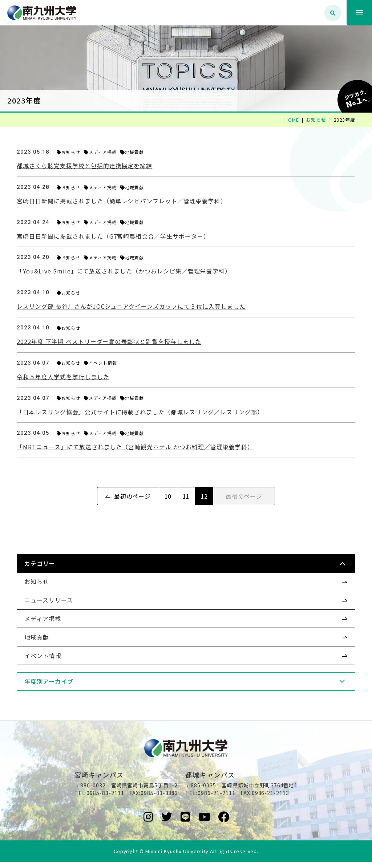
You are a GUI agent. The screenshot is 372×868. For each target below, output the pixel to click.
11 (186, 496)
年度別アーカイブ (54, 681)
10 (168, 496)
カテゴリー (45, 563)
